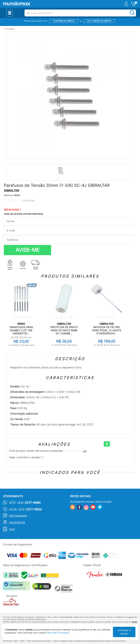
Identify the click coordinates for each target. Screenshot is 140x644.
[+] (107, 444)
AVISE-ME (28, 250)
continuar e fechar (124, 632)
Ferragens (10, 29)
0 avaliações (29, 200)
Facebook (17, 523)
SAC (12, 530)
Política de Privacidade (57, 633)
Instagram (18, 516)
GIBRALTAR (11, 191)
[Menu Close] (10, 13)
